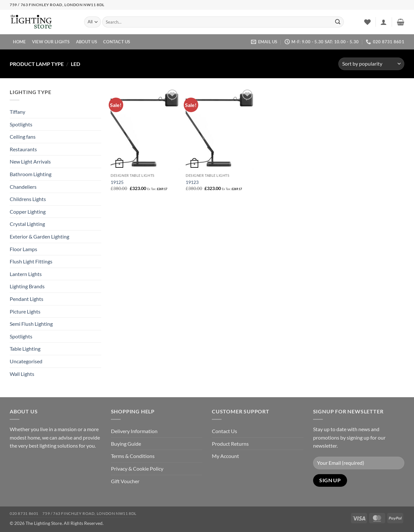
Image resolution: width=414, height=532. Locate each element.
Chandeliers (23, 187)
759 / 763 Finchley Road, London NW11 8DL (89, 513)
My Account (225, 456)
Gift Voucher (125, 481)
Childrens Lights (28, 199)
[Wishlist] (367, 22)
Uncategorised (26, 361)
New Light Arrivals (30, 161)
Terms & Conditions (133, 456)
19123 (192, 182)
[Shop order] (371, 64)
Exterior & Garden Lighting (39, 236)
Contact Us (117, 42)
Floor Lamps (23, 249)
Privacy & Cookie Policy (137, 468)
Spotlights (21, 124)
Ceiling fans (23, 137)
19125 (117, 182)
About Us (87, 42)
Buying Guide (126, 444)
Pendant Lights (27, 299)
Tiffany (17, 112)
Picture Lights (25, 311)
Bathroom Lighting (31, 174)
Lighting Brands (27, 286)
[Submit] (338, 22)
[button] (384, 22)
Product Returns (230, 444)
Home (19, 42)
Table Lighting (25, 349)
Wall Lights (22, 374)
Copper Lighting (28, 212)
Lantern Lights (26, 274)
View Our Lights (51, 42)
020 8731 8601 (24, 513)
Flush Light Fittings (31, 261)
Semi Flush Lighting (31, 324)
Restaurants (23, 149)
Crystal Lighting (27, 224)
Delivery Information (134, 431)
